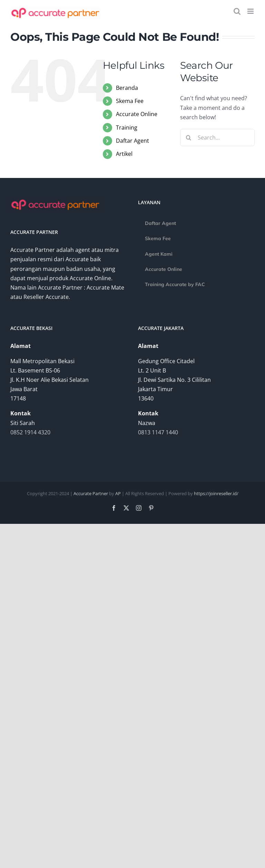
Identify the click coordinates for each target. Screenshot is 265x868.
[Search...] (217, 138)
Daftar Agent (132, 141)
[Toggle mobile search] (237, 11)
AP (118, 493)
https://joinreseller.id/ (216, 493)
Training (127, 128)
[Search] (189, 138)
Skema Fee (130, 101)
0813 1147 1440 (158, 432)
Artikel (124, 154)
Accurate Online (137, 114)
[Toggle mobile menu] (251, 11)
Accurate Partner (91, 493)
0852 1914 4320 (30, 432)
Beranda (127, 88)
